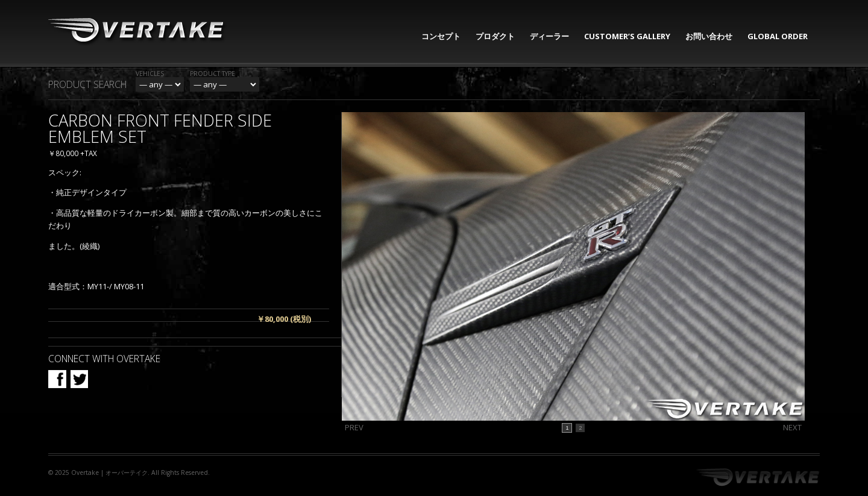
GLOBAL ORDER (778, 36)
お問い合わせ (709, 36)
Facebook (57, 379)
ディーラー (549, 36)
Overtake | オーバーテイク (109, 472)
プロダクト (495, 36)
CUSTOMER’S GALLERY (627, 36)
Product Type (212, 74)
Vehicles (150, 74)
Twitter (79, 379)
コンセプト (441, 36)
